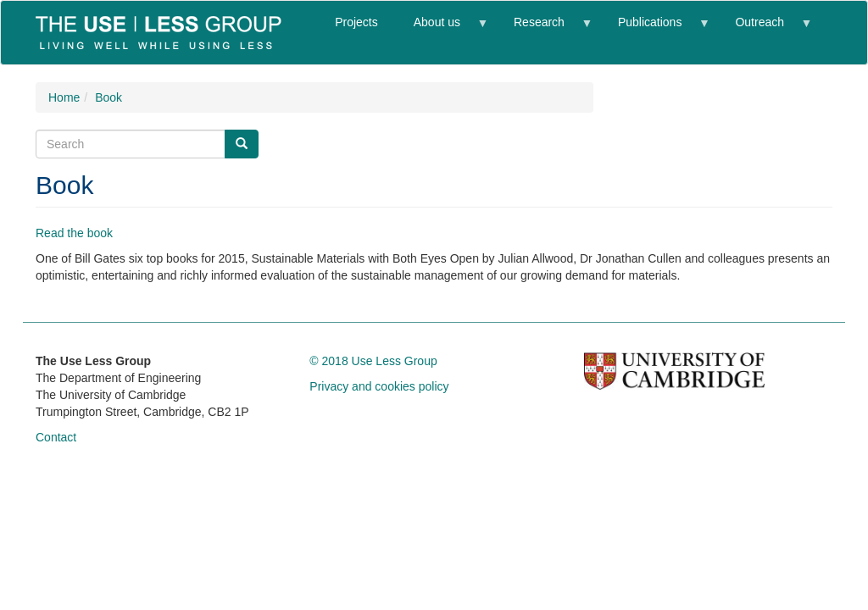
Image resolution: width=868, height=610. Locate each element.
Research (543, 29)
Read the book (74, 233)
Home (64, 97)
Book (108, 97)
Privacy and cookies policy (379, 386)
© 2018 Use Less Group (373, 361)
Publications (654, 29)
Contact (56, 437)
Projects (356, 22)
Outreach (764, 29)
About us (442, 29)
